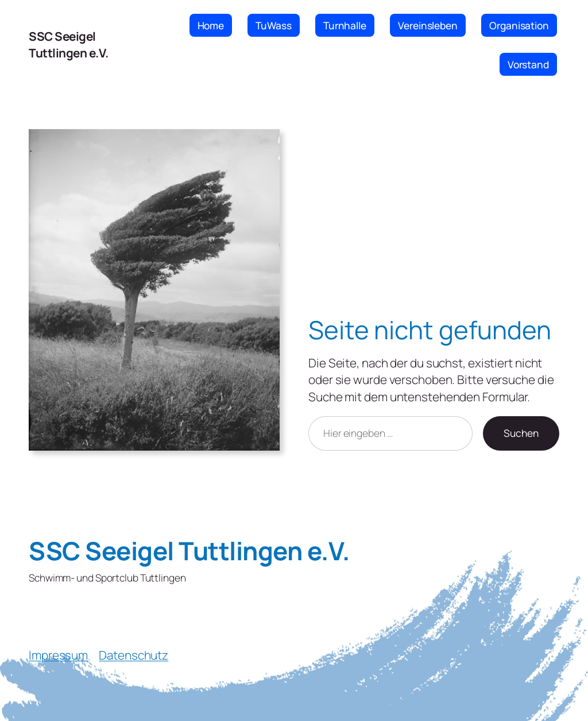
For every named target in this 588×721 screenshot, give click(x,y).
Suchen (521, 433)
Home (211, 25)
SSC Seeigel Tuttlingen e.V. (69, 44)
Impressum (58, 655)
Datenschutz (134, 655)
